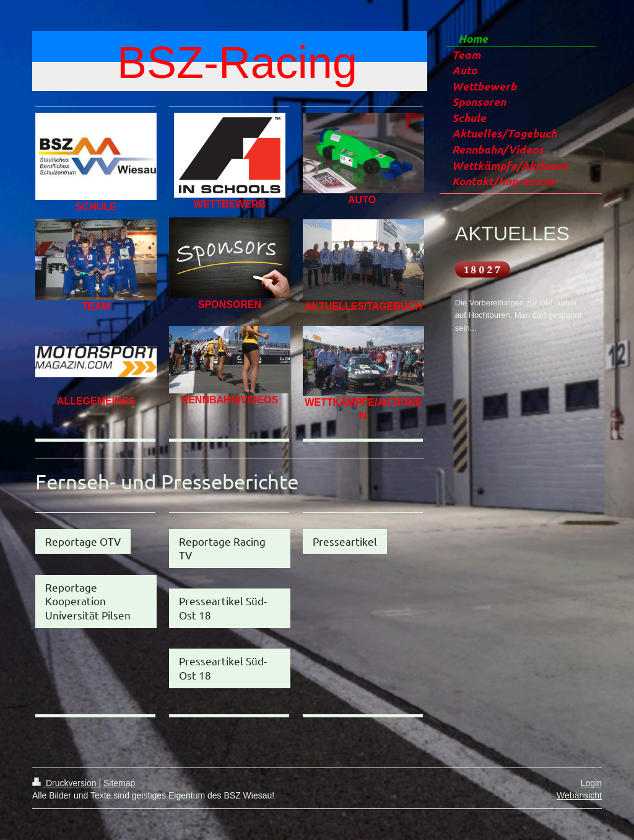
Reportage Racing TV (222, 548)
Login (591, 783)
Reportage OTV (83, 541)
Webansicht (579, 795)
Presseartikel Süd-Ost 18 (223, 608)
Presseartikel (345, 541)
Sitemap (119, 783)
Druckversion (65, 783)
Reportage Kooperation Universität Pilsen (88, 601)
